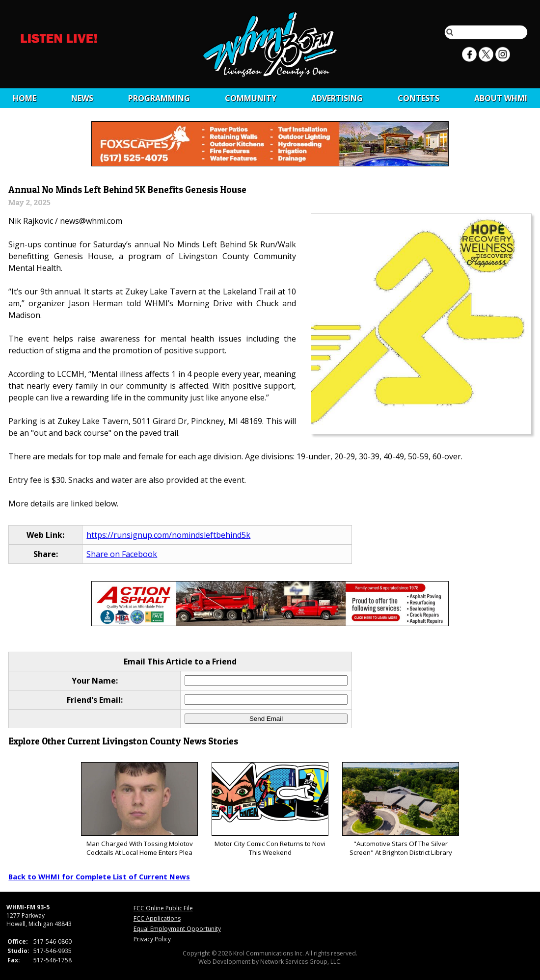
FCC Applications (157, 918)
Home (25, 98)
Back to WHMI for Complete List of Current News (99, 876)
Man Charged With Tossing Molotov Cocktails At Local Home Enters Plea (139, 809)
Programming (159, 98)
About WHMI (501, 98)
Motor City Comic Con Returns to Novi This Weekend (270, 809)
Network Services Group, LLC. (301, 962)
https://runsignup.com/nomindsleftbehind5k (168, 535)
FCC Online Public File (163, 908)
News (82, 98)
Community (251, 98)
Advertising (337, 98)
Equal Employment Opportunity (177, 929)
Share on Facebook (122, 554)
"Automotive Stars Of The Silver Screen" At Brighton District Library (400, 809)
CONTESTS (418, 98)
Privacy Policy (152, 939)
